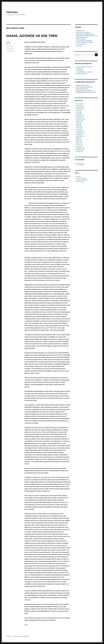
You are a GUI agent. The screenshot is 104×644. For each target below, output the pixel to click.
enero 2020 (79, 106)
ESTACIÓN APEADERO (82, 37)
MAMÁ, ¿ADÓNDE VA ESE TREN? (85, 43)
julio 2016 (79, 123)
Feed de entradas (81, 178)
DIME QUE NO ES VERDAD (83, 32)
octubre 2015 (80, 134)
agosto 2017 (79, 117)
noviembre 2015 (80, 133)
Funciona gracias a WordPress (21, 636)
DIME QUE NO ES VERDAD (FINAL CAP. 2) (87, 36)
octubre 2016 (80, 121)
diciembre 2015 (80, 131)
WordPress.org (80, 182)
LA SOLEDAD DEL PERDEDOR (84, 41)
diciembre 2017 (80, 116)
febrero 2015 (80, 145)
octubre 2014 (80, 151)
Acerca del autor (81, 44)
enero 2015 (79, 146)
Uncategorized (80, 165)
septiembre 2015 (81, 136)
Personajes (79, 46)
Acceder (78, 177)
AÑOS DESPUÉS (80, 31)
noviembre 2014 (80, 150)
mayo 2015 (79, 141)
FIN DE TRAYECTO (81, 39)
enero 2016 (79, 129)
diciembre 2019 (80, 107)
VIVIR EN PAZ (80, 70)
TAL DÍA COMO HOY (82, 74)
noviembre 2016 (80, 119)
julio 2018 (79, 111)
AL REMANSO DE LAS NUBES (84, 72)
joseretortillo (10, 47)
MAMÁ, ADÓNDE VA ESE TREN (32, 36)
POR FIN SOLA (89, 87)
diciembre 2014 (80, 148)
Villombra (12, 12)
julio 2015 (79, 138)
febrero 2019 (80, 109)
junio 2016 (79, 124)
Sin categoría (10, 51)
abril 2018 (79, 112)
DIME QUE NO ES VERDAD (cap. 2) (85, 34)
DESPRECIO (79, 69)
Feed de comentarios (82, 180)
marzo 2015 (79, 143)
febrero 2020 (80, 104)
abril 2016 (79, 126)
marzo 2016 (79, 128)
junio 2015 (79, 140)
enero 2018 (79, 114)
